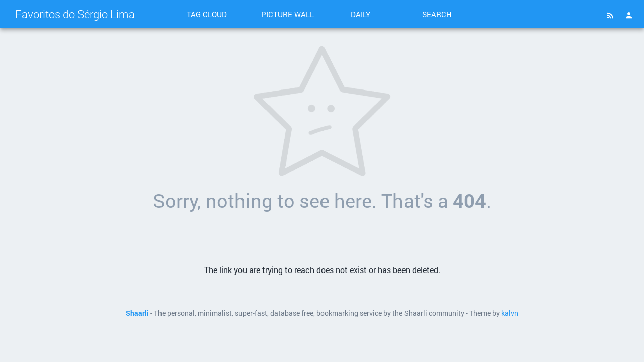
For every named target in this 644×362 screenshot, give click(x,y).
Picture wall (288, 14)
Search (437, 14)
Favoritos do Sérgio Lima (75, 14)
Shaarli (137, 313)
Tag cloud (207, 14)
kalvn (510, 313)
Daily (360, 14)
